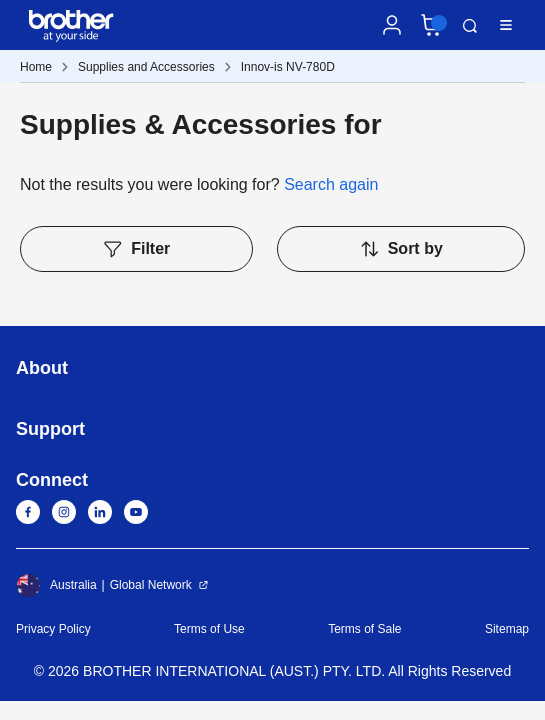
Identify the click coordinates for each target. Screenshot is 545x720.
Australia (56, 585)
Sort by (401, 249)
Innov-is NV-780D (288, 67)
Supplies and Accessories (146, 67)
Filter (136, 249)
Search (470, 26)
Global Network (151, 585)
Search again (331, 184)
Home (36, 67)
